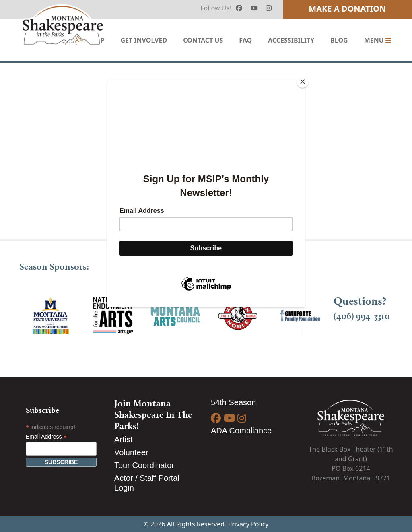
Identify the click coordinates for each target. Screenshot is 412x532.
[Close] (303, 82)
